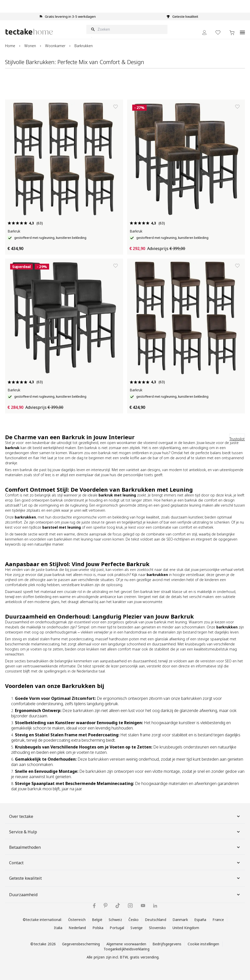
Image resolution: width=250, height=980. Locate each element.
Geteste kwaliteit (125, 878)
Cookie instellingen (203, 944)
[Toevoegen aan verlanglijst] (116, 107)
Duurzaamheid (125, 895)
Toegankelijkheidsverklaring (126, 949)
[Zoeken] (127, 29)
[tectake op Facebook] (94, 906)
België (97, 920)
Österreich (77, 920)
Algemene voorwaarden (126, 944)
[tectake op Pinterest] (105, 906)
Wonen (30, 46)
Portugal (117, 928)
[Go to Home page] (29, 32)
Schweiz (115, 920)
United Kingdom (186, 928)
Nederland (77, 928)
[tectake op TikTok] (118, 906)
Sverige (137, 928)
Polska (98, 928)
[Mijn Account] (204, 33)
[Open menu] (242, 30)
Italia (58, 928)
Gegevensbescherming (81, 944)
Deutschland (155, 920)
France (218, 920)
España (200, 920)
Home (10, 46)
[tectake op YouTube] (143, 906)
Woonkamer (55, 46)
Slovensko (157, 928)
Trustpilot (237, 439)
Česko (134, 920)
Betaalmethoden (125, 847)
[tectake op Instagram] (130, 906)
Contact (125, 863)
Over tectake (125, 816)
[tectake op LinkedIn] (155, 906)
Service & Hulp (125, 832)
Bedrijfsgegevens (167, 944)
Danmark (180, 920)
